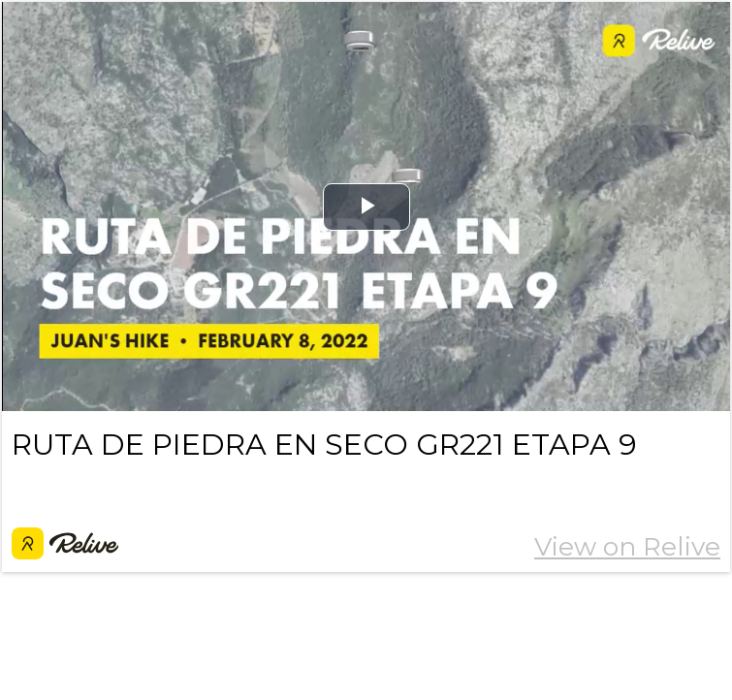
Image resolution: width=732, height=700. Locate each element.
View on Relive (627, 546)
